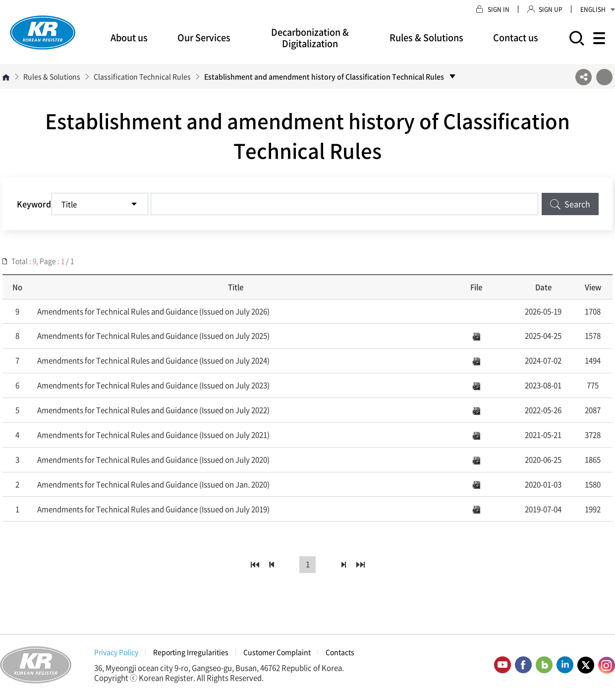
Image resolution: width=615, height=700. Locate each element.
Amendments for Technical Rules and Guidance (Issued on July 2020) (153, 460)
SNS (584, 77)
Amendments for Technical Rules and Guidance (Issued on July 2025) (153, 336)
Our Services (204, 37)
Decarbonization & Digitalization (310, 38)
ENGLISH (598, 9)
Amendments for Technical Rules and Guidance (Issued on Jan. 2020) (153, 484)
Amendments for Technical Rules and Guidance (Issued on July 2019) (153, 509)
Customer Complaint (277, 652)
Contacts (340, 652)
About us (129, 37)
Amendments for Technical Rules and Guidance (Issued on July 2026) (153, 311)
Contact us (516, 37)
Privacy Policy (116, 652)
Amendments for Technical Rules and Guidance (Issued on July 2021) (153, 435)
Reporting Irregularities (191, 652)
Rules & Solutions (426, 37)
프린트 (604, 77)
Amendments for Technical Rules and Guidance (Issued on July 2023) (153, 385)
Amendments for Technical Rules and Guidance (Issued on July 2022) (153, 410)
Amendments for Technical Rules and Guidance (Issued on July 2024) (153, 360)
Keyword (34, 204)
